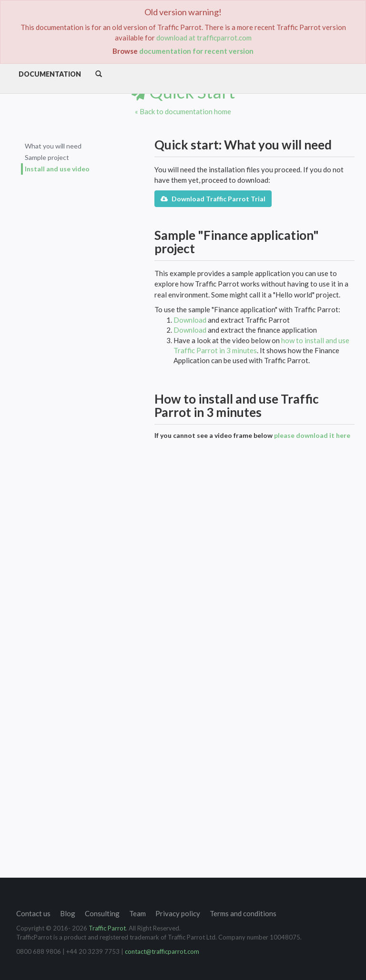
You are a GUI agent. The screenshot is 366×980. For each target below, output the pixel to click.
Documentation (50, 74)
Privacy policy (178, 913)
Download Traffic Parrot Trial (213, 199)
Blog (68, 913)
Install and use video (57, 169)
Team (137, 913)
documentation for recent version (196, 51)
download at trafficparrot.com (204, 38)
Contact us (33, 913)
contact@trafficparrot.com (162, 951)
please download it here (312, 435)
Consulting (102, 913)
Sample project (47, 157)
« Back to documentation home (183, 111)
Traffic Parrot (107, 928)
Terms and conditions (243, 913)
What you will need (53, 146)
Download (190, 320)
